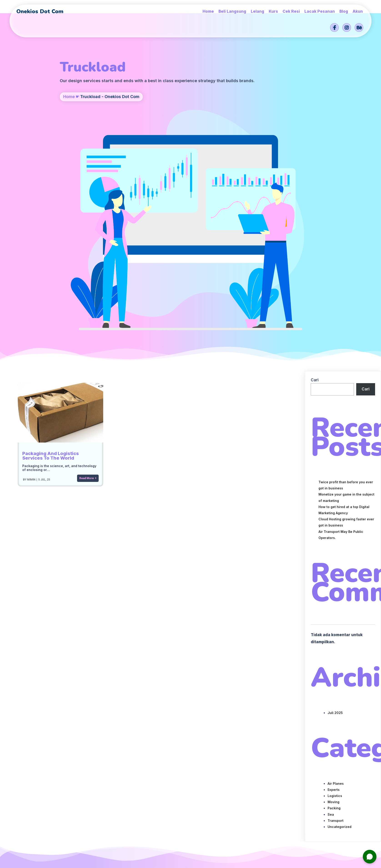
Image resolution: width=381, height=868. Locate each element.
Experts (334, 610)
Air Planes (336, 604)
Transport (336, 641)
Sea (331, 634)
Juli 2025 (335, 533)
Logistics (335, 616)
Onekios (223, 833)
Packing (334, 628)
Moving (333, 622)
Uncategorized (340, 647)
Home (69, 120)
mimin (31, 299)
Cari (315, 200)
